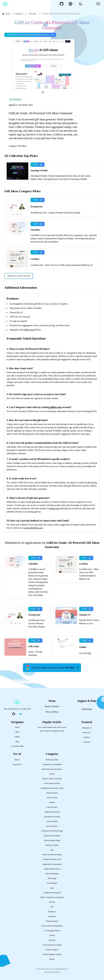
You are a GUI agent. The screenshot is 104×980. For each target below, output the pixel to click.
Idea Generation (52, 826)
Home (6, 14)
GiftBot (83, 647)
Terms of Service (52, 706)
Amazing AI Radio (39, 170)
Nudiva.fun (87, 733)
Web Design (52, 878)
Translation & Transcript (52, 893)
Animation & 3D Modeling (52, 764)
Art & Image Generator (52, 783)
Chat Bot (52, 902)
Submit (17, 737)
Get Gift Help (85, 653)
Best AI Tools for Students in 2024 (52, 731)
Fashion (52, 802)
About (17, 732)
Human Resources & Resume (52, 769)
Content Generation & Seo (52, 859)
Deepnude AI (87, 728)
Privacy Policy (52, 712)
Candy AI (87, 737)
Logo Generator (52, 807)
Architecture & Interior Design (52, 831)
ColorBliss (35, 230)
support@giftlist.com (33, 528)
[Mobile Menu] (98, 4)
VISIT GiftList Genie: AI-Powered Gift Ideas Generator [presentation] (30, 35)
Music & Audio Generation (52, 779)
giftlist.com (28, 330)
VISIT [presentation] (38, 164)
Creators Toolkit (52, 821)
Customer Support (52, 950)
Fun (52, 907)
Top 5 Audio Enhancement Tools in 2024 (52, 727)
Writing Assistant (52, 921)
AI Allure (87, 742)
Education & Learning (52, 817)
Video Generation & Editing (52, 855)
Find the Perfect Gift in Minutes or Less (89, 622)
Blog (17, 741)
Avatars (52, 774)
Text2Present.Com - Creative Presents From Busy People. (56, 213)
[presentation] (81, 4)
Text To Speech (52, 798)
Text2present (36, 207)
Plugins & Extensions (52, 812)
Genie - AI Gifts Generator (35, 653)
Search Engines (52, 883)
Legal (52, 888)
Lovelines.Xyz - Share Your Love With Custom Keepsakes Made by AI (61, 265)
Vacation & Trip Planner (52, 836)
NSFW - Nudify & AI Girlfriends (52, 897)
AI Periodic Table (17, 746)
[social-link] (61, 4)
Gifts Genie (34, 646)
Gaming (52, 935)
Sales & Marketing (52, 874)
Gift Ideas (33, 14)
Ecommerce (52, 916)
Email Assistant (52, 793)
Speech (52, 959)
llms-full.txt (17, 764)
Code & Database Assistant (52, 954)
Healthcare (52, 912)
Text (52, 850)
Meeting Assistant (52, 760)
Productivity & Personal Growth (52, 788)
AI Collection (47, 969)
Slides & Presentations (52, 869)
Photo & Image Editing (52, 840)
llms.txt (17, 760)
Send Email (87, 709)
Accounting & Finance (52, 931)
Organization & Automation (52, 864)
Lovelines (35, 259)
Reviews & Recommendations (52, 926)
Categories (17, 14)
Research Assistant (52, 845)
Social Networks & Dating (52, 945)
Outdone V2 (85, 615)
